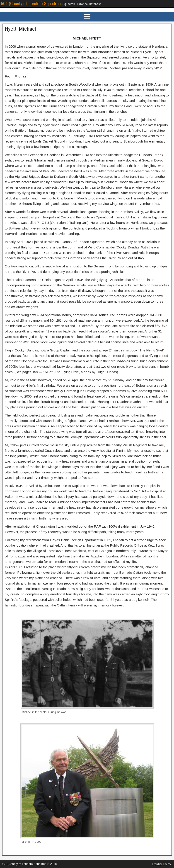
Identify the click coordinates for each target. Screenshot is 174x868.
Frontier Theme (162, 864)
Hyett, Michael (20, 29)
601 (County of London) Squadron (31, 4)
